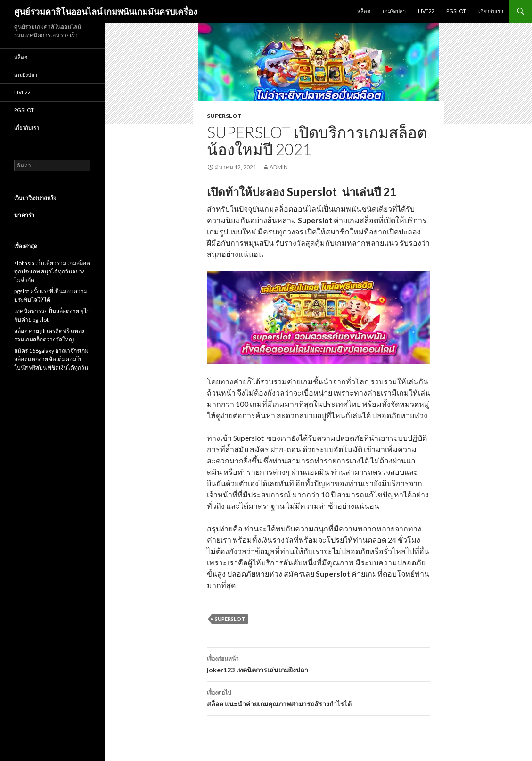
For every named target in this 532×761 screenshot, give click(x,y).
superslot (224, 116)
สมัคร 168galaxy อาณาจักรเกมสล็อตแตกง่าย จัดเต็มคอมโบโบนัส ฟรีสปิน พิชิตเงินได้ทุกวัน (51, 359)
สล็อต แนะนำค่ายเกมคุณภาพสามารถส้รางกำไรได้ (319, 697)
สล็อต (364, 11)
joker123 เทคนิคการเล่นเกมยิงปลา (319, 663)
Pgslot (456, 11)
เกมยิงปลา (394, 11)
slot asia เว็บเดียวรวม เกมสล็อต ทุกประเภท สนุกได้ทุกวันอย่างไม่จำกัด (52, 271)
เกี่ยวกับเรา (491, 11)
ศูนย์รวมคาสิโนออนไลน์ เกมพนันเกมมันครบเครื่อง (106, 11)
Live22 (426, 11)
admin (279, 167)
